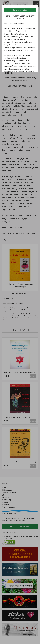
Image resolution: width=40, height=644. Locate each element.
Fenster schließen (20, 10)
